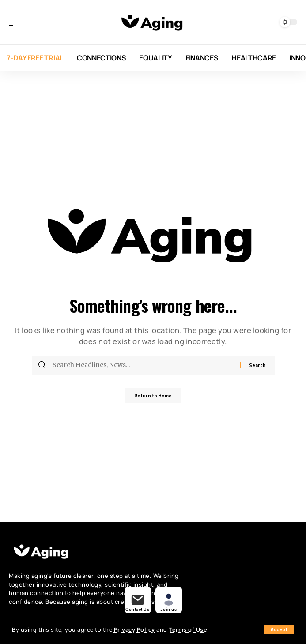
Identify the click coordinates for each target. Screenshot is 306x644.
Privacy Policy (134, 630)
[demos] (138, 600)
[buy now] (169, 600)
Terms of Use (188, 630)
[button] (279, 630)
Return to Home (153, 396)
